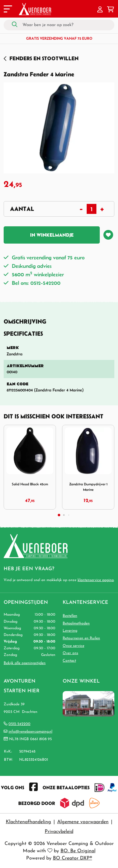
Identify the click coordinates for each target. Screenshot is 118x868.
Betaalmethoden (76, 624)
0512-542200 (19, 724)
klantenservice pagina (96, 580)
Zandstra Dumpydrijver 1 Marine (88, 487)
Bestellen (70, 616)
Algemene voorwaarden (83, 822)
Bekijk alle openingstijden (25, 663)
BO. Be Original (78, 851)
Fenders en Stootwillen (44, 58)
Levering (70, 631)
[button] (100, 10)
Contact (69, 661)
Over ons (70, 653)
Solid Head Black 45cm (30, 484)
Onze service (73, 646)
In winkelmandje (52, 235)
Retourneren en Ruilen (81, 638)
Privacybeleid (59, 832)
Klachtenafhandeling (28, 822)
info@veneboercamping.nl (30, 732)
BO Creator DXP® (73, 858)
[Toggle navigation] (7, 10)
